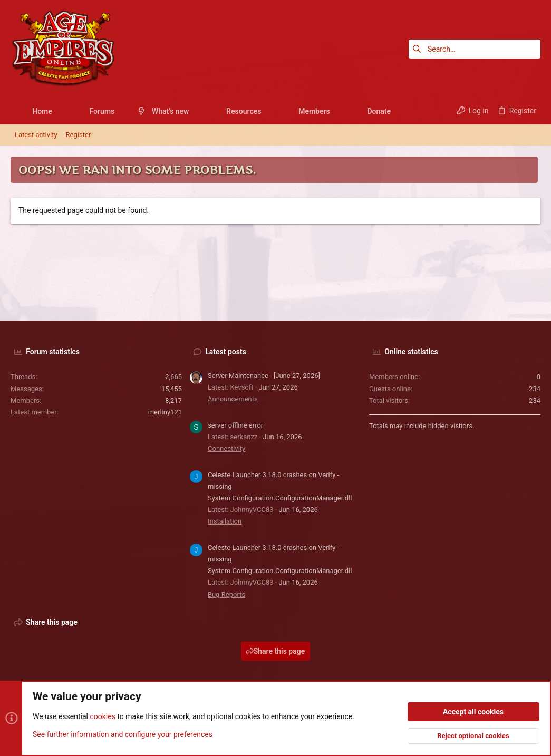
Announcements (233, 399)
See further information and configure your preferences (123, 734)
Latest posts (226, 352)
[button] (60, 111)
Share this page (276, 651)
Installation (225, 521)
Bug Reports (226, 594)
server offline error (235, 425)
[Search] (475, 49)
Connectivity (226, 448)
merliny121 (165, 412)
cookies (102, 717)
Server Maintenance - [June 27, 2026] (264, 376)
